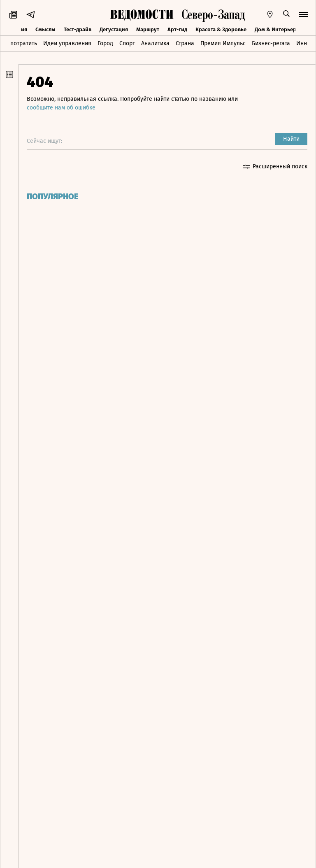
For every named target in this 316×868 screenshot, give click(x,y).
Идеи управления (67, 43)
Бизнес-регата (271, 43)
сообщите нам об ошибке (61, 108)
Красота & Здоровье (221, 29)
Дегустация (114, 29)
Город (105, 43)
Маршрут (148, 29)
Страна (185, 43)
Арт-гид (177, 29)
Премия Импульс (223, 43)
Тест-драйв (78, 29)
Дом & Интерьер (275, 29)
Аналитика (155, 43)
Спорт (127, 43)
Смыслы (45, 29)
